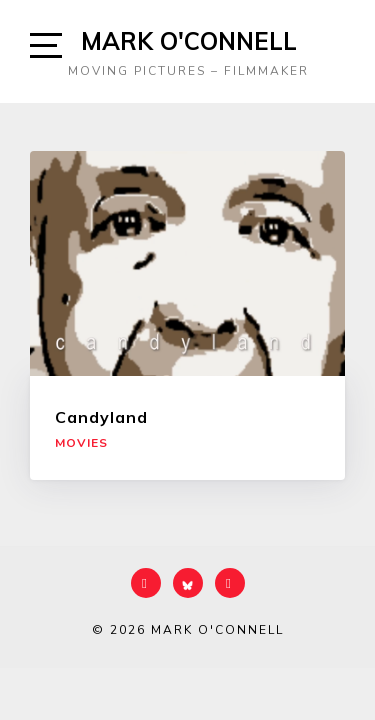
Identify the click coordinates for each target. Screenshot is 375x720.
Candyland (101, 417)
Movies (81, 443)
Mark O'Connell (189, 41)
